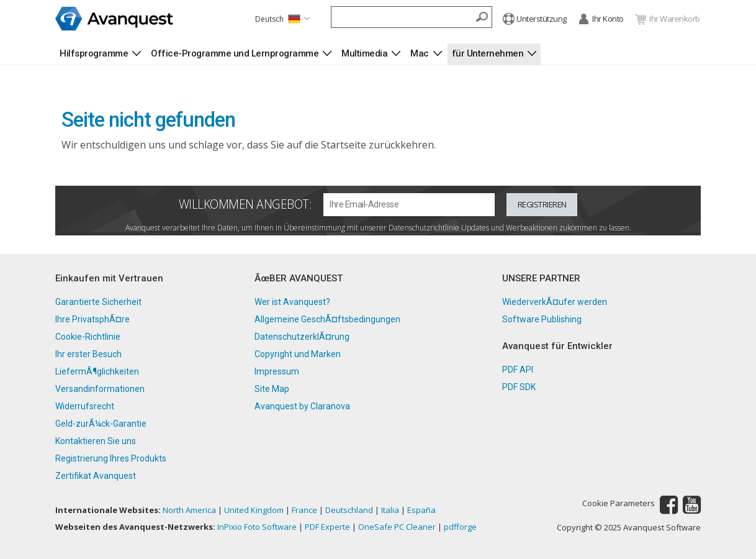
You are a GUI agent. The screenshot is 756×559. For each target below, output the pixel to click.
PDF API (518, 370)
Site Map (272, 389)
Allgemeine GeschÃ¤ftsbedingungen (327, 319)
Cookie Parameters (619, 504)
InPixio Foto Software (257, 527)
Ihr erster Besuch (88, 354)
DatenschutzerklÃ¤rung (302, 337)
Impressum (277, 371)
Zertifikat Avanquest (96, 476)
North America (189, 510)
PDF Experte (327, 527)
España (421, 510)
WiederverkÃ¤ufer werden (555, 302)
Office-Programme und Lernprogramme (235, 53)
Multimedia (364, 53)
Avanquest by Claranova (302, 406)
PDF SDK (519, 387)
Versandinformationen (100, 389)
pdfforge (460, 527)
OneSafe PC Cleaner (397, 527)
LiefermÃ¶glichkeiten (97, 371)
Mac (420, 53)
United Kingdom (254, 510)
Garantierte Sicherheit (98, 302)
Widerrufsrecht (85, 406)
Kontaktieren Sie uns (96, 441)
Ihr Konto (601, 20)
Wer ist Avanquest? (292, 302)
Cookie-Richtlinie (88, 337)
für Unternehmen (488, 53)
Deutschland (349, 510)
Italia (390, 510)
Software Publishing (542, 319)
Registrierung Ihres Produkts (111, 458)
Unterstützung (535, 20)
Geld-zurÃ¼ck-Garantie (101, 424)
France (304, 510)
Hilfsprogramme (94, 53)
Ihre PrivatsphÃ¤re (92, 319)
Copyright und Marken (298, 354)
